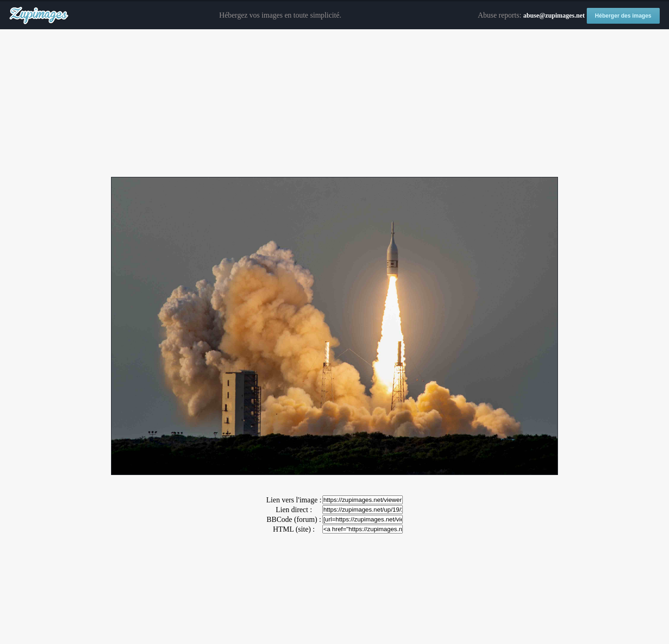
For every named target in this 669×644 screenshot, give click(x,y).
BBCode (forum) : (294, 519)
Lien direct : (294, 510)
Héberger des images (623, 16)
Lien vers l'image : (294, 500)
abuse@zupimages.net (554, 16)
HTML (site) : (294, 529)
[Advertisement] (334, 104)
